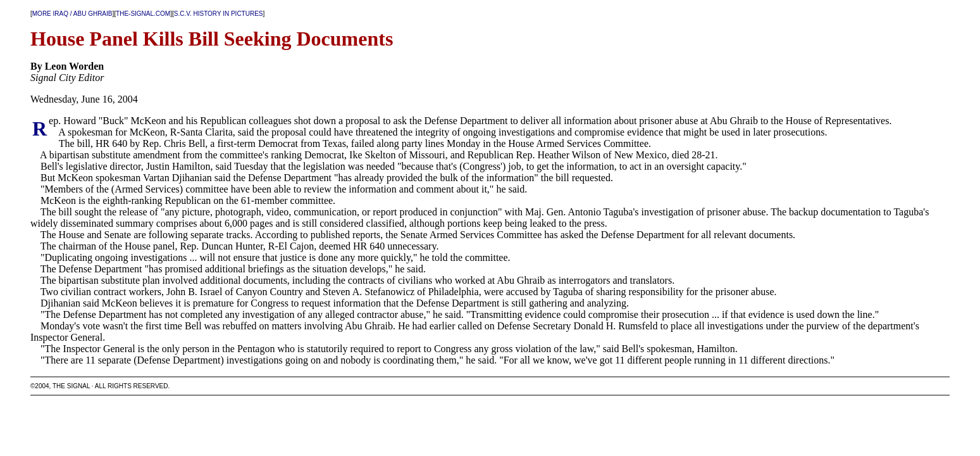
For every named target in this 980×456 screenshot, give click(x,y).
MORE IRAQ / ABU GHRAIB (72, 14)
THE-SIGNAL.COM (143, 14)
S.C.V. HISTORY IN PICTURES (219, 14)
